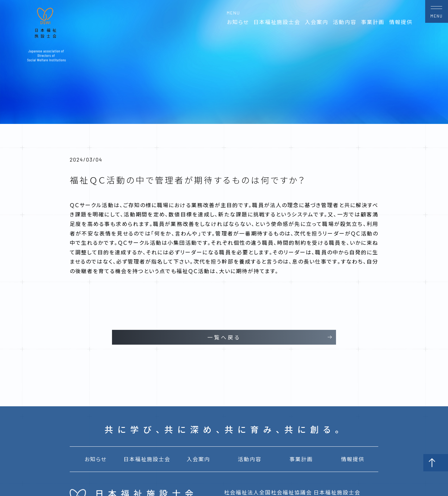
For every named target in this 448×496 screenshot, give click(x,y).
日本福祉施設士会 (277, 22)
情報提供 (401, 22)
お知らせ (238, 22)
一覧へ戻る (224, 337)
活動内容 (345, 22)
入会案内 (317, 22)
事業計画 (373, 22)
